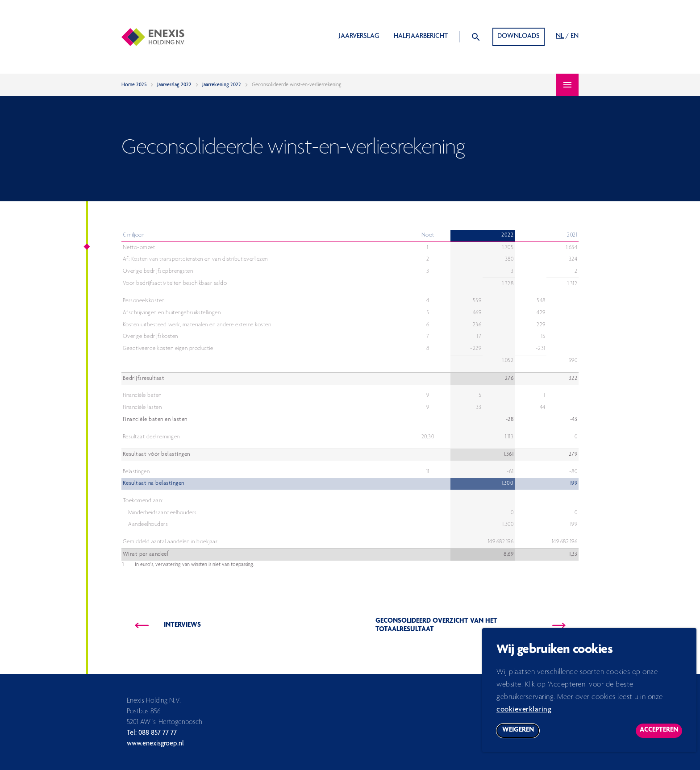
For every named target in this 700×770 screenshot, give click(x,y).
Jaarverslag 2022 (174, 85)
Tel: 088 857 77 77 (152, 733)
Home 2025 (134, 85)
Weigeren (521, 737)
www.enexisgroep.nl (155, 744)
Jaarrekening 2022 (222, 85)
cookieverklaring (524, 714)
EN (575, 37)
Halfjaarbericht (421, 37)
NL (560, 37)
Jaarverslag (359, 37)
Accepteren (661, 737)
